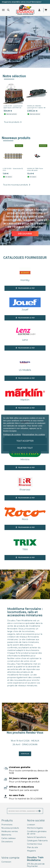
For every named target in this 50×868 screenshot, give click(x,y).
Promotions (7, 825)
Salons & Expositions (36, 837)
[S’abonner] (39, 811)
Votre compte (10, 858)
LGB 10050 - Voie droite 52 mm (13, 169)
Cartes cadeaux (9, 838)
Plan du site (32, 847)
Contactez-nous (34, 844)
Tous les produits (13, 122)
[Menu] (3, 10)
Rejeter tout (25, 448)
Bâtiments (6, 835)
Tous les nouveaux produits (17, 185)
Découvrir (25, 234)
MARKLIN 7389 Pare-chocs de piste (35, 169)
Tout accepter (25, 441)
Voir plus (25, 754)
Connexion (6, 862)
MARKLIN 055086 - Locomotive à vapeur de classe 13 (36, 108)
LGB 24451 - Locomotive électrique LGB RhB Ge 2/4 (13, 108)
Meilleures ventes (10, 831)
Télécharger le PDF (25, 288)
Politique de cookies (12, 434)
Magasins (31, 851)
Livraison (31, 825)
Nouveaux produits (10, 828)
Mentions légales (35, 828)
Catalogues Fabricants (37, 841)
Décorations (7, 842)
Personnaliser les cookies (34, 434)
